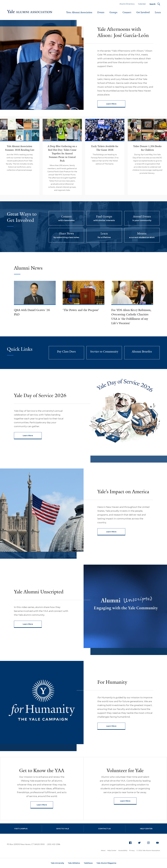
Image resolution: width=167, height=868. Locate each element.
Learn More (116, 104)
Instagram (149, 842)
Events (101, 12)
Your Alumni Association (79, 12)
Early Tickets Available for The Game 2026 (105, 148)
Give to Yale (63, 829)
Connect (127, 12)
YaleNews (88, 863)
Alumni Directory (127, 4)
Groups (113, 12)
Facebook (131, 842)
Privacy (132, 850)
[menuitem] (130, 843)
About (103, 850)
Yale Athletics (74, 863)
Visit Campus (21, 829)
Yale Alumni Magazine (106, 863)
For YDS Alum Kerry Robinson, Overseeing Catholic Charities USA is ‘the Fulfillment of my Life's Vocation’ (131, 317)
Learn (158, 12)
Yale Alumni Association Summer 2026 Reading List (20, 148)
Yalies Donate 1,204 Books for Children (147, 148)
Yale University (57, 863)
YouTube (158, 842)
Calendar (142, 4)
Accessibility (123, 850)
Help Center (146, 829)
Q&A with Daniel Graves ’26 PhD (32, 312)
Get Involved (143, 12)
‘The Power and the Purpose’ (81, 310)
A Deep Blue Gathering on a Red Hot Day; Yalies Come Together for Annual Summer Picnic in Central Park (62, 153)
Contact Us (104, 829)
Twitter (140, 842)
